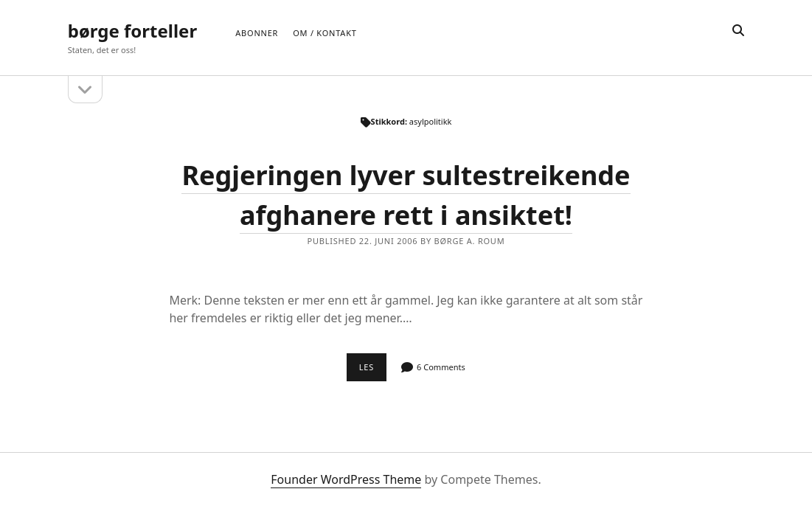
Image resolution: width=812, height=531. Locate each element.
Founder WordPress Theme (346, 479)
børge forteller (132, 31)
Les (373, 371)
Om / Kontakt (325, 33)
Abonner (257, 33)
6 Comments (441, 367)
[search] (738, 31)
